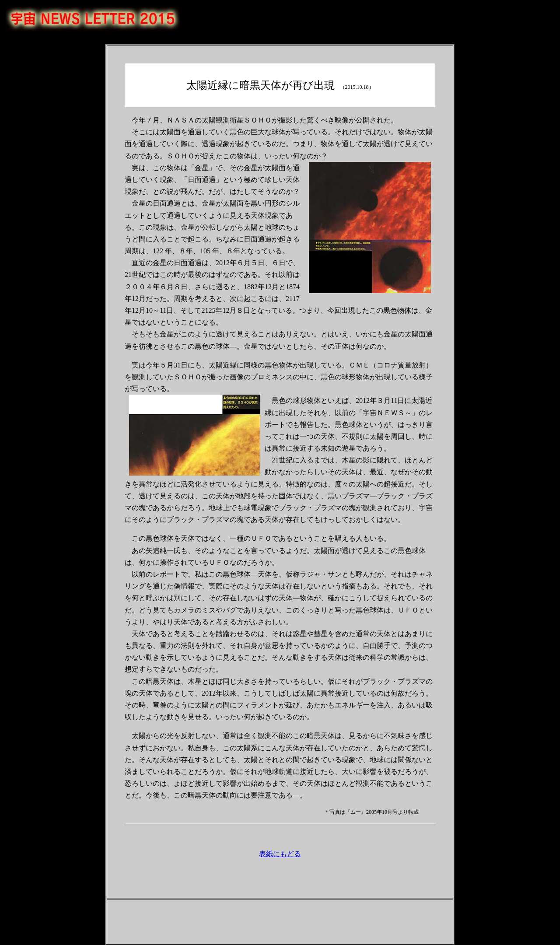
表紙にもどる (280, 854)
